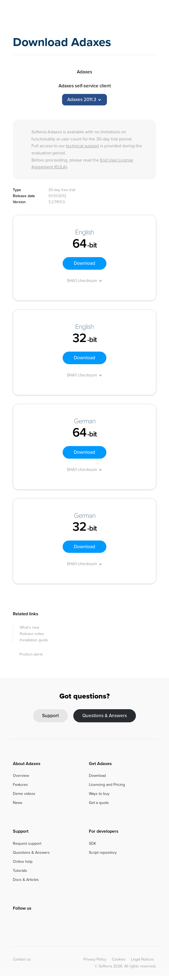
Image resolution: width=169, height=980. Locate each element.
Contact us (22, 959)
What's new (29, 627)
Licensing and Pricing (107, 785)
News (18, 803)
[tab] (85, 100)
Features (20, 785)
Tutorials (20, 871)
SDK (92, 844)
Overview (21, 776)
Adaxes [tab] (85, 72)
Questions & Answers (105, 716)
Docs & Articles (26, 880)
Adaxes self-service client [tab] (85, 86)
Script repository (103, 853)
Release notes (32, 634)
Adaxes (35, 15)
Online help (23, 862)
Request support (27, 844)
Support (50, 716)
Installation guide (34, 640)
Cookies (119, 959)
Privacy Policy (95, 959)
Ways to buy (99, 794)
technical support (82, 146)
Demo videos (24, 794)
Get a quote (99, 803)
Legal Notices (142, 959)
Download (85, 263)
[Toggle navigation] (153, 15)
